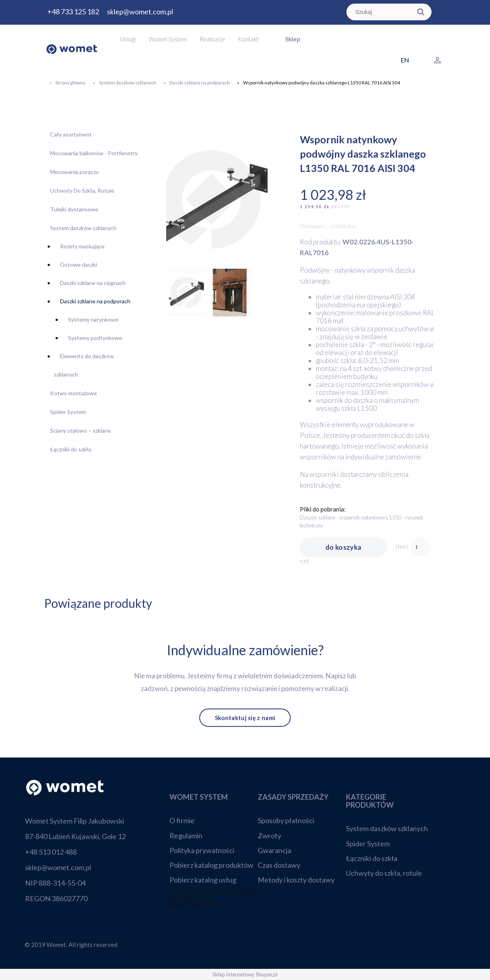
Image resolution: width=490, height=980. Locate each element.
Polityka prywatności (202, 850)
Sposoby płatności (286, 820)
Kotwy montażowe (74, 393)
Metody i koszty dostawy (296, 880)
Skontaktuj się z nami (245, 718)
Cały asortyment (71, 134)
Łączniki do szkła (71, 449)
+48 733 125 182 (73, 12)
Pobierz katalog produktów (211, 865)
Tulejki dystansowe (74, 209)
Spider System (68, 412)
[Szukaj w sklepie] (381, 12)
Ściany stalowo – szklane (81, 430)
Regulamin (186, 836)
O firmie (182, 820)
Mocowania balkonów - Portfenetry (94, 153)
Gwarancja (274, 850)
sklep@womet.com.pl (140, 12)
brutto (341, 207)
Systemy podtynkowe (95, 338)
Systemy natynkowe (93, 319)
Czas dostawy (279, 865)
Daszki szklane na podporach (95, 301)
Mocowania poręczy (74, 172)
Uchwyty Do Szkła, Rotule (82, 190)
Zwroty (269, 836)
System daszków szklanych (83, 228)
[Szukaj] (421, 12)
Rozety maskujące (82, 246)
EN (405, 60)
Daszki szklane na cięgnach (93, 283)
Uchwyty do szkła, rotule (384, 873)
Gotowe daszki (79, 265)
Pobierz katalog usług (203, 880)
